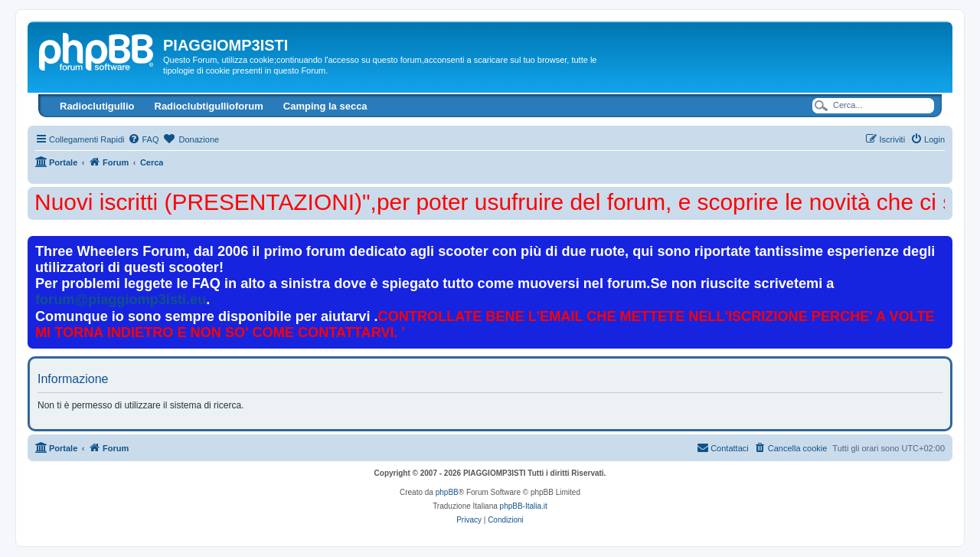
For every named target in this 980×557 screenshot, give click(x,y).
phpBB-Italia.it (524, 506)
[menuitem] (143, 139)
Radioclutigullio (97, 106)
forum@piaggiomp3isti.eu (121, 300)
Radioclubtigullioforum (209, 106)
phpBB (447, 492)
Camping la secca (325, 106)
